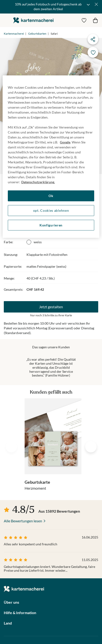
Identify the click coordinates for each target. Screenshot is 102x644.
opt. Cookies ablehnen (51, 210)
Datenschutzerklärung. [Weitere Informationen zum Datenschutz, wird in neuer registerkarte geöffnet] (38, 182)
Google (65, 142)
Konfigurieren (51, 225)
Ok (51, 196)
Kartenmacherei (14, 34)
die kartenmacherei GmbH (33, 20)
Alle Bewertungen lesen (23, 521)
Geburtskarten (37, 34)
